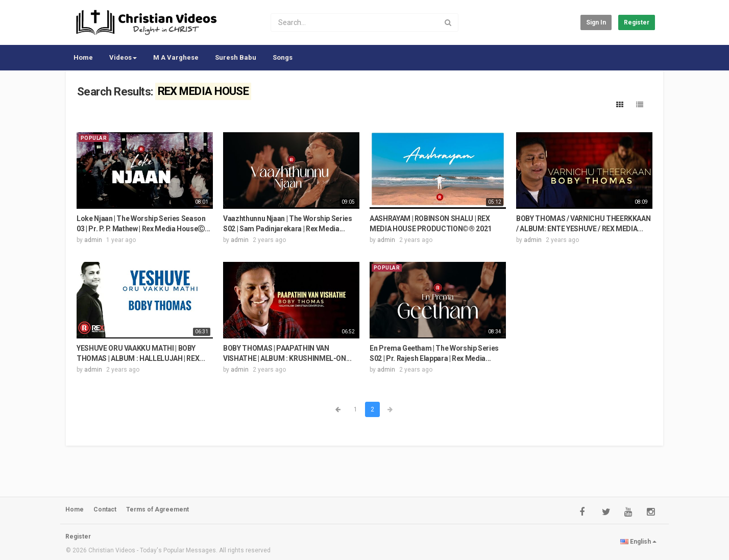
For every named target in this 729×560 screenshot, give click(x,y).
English (638, 542)
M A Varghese (176, 57)
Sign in (596, 22)
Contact (105, 509)
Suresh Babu (236, 57)
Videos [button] (123, 57)
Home (83, 57)
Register (637, 22)
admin (93, 240)
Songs (283, 57)
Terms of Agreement (157, 509)
